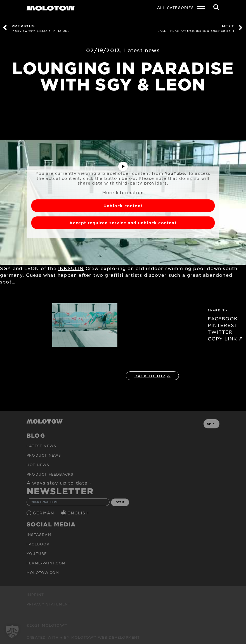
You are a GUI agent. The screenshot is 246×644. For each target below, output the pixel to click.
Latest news (142, 50)
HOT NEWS (38, 465)
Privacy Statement (49, 604)
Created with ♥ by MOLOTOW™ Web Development (83, 637)
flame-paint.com (46, 563)
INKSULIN (71, 268)
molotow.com (43, 573)
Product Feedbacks (50, 474)
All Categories (175, 8)
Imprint (35, 595)
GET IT (120, 502)
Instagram (39, 535)
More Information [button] (123, 192)
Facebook (38, 544)
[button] (12, 632)
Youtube (37, 554)
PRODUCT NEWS (44, 455)
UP (211, 424)
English (79, 513)
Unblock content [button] (123, 206)
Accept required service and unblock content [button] (123, 223)
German (44, 513)
